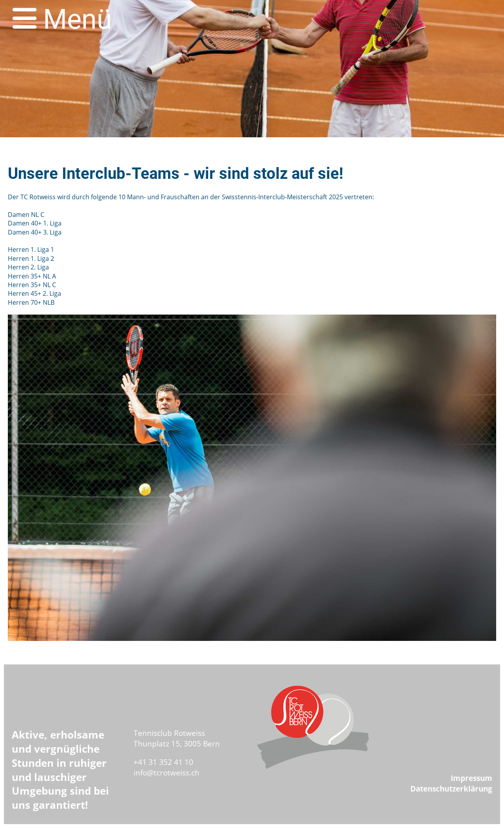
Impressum (471, 778)
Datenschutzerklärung (451, 789)
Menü (62, 19)
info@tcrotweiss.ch (167, 772)
